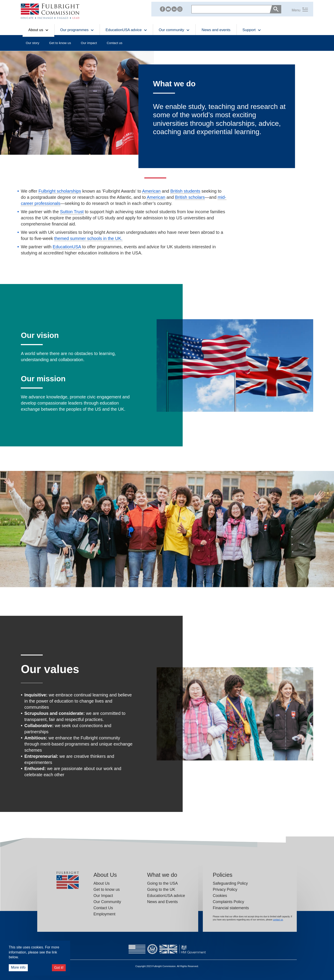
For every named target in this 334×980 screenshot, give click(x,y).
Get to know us (107, 889)
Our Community (107, 902)
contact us (278, 920)
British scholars (190, 197)
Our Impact (103, 896)
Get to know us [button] (60, 43)
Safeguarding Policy (230, 883)
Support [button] (252, 30)
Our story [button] (33, 43)
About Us (102, 883)
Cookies (220, 896)
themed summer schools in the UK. (88, 238)
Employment (104, 914)
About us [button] (38, 30)
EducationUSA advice (166, 896)
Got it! (59, 968)
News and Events (163, 902)
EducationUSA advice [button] (126, 30)
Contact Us (103, 908)
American (151, 191)
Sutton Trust (72, 212)
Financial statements (231, 908)
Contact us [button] (115, 43)
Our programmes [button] (77, 30)
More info (18, 967)
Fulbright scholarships (60, 191)
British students (185, 191)
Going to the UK (161, 889)
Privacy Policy (225, 889)
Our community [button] (174, 30)
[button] (295, 9)
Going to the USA (163, 883)
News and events (216, 30)
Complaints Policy (229, 902)
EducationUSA (67, 247)
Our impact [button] (89, 43)
